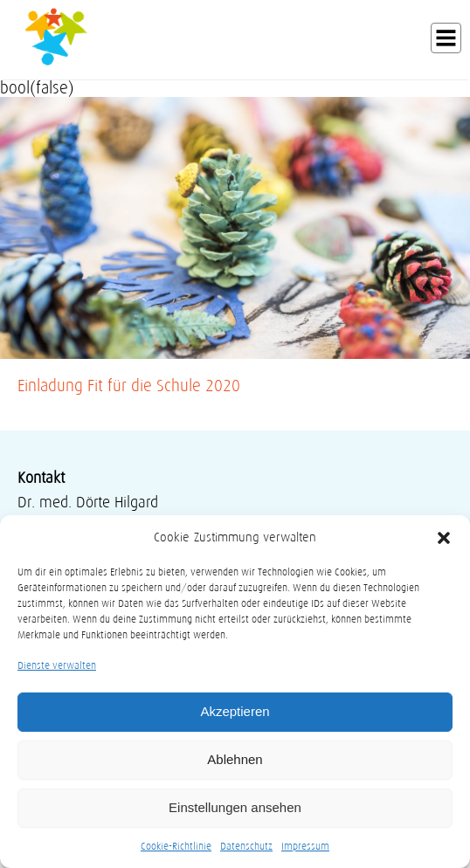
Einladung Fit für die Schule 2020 (129, 386)
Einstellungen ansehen (235, 807)
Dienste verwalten (57, 665)
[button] (444, 538)
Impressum (305, 846)
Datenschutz (246, 846)
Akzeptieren (235, 711)
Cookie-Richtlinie (176, 846)
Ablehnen (235, 759)
